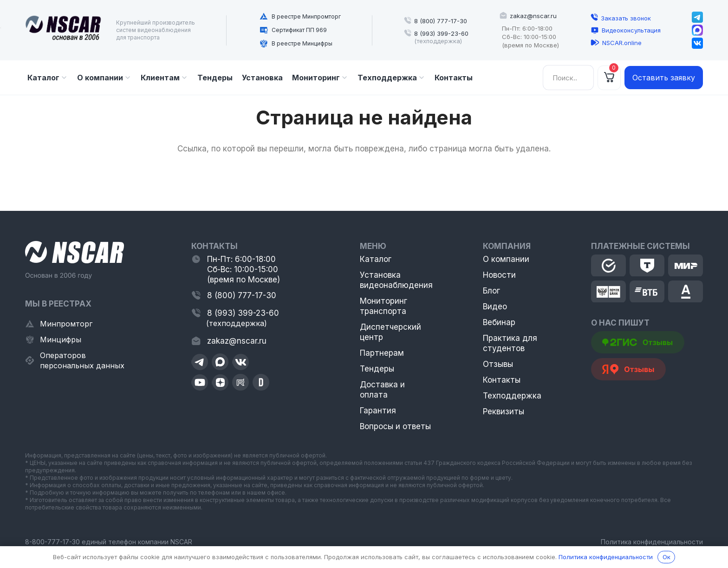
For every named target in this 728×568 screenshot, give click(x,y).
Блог (491, 291)
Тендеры (377, 369)
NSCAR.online (622, 43)
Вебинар (499, 322)
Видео (495, 307)
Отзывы (498, 364)
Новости (499, 275)
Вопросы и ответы (395, 426)
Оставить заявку (664, 78)
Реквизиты (504, 411)
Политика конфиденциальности (652, 542)
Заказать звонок (626, 18)
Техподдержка (512, 396)
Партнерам (382, 353)
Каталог (376, 259)
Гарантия (378, 411)
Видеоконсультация (631, 30)
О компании (506, 259)
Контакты (502, 380)
